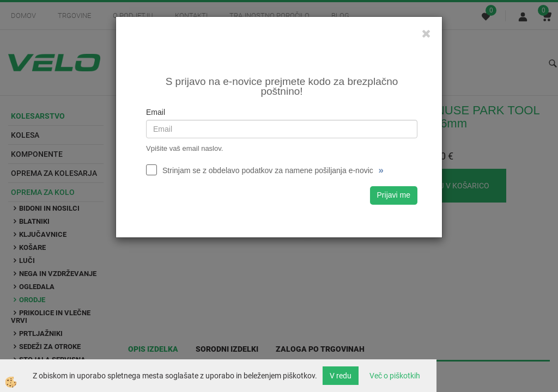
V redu (341, 376)
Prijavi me (394, 195)
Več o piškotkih (395, 376)
